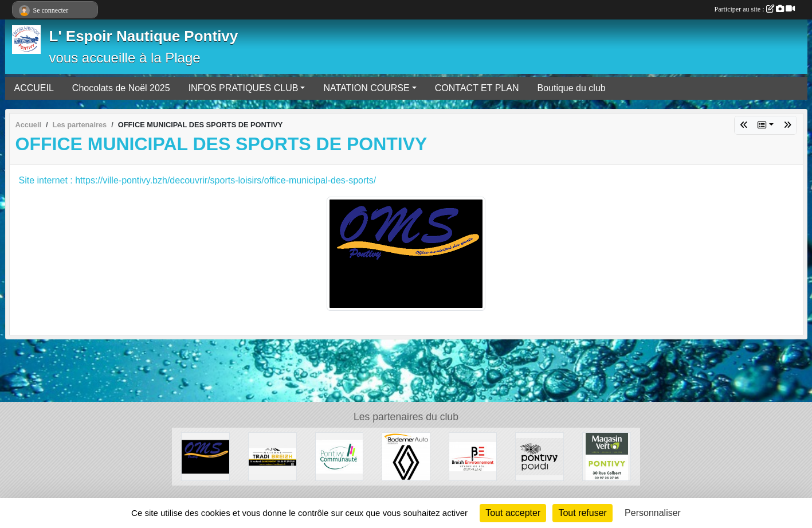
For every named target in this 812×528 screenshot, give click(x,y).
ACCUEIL (34, 88)
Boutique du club (571, 88)
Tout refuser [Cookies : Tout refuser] (582, 513)
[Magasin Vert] (607, 456)
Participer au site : (755, 9)
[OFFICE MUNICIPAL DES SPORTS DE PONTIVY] (205, 456)
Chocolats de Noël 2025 (121, 88)
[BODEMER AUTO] (406, 456)
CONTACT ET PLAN (477, 88)
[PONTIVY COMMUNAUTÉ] (340, 456)
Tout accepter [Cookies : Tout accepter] (513, 513)
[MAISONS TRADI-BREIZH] (272, 456)
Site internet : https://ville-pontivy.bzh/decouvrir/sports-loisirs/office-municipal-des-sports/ (198, 180)
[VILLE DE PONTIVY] (540, 456)
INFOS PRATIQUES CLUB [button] (244, 88)
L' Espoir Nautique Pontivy (144, 36)
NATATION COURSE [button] (366, 88)
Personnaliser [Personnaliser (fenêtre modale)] (653, 513)
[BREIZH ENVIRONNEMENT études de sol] (473, 456)
